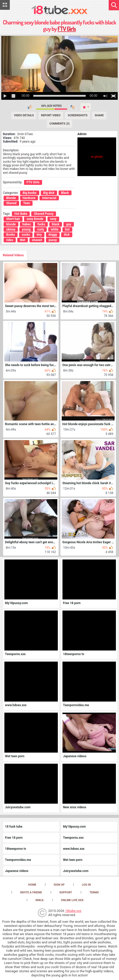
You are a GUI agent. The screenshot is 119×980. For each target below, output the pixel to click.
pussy (53, 240)
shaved (37, 240)
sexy (53, 219)
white (55, 229)
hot (67, 229)
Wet (23, 240)
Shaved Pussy (44, 214)
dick (67, 235)
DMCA (39, 900)
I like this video (30, 107)
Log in (86, 885)
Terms (94, 892)
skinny (11, 229)
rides (10, 240)
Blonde (11, 198)
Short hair (13, 219)
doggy (53, 235)
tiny (39, 235)
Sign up (59, 885)
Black (65, 193)
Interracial (49, 198)
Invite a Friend (31, 892)
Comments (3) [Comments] (59, 124)
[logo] (60, 10)
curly (41, 229)
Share (99, 115)
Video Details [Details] (24, 115)
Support (66, 892)
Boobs (11, 235)
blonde (11, 224)
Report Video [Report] (51, 115)
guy (69, 224)
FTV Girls (67, 29)
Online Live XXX (72, 900)
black (56, 224)
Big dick (49, 193)
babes (27, 224)
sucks (26, 235)
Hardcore (29, 198)
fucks (41, 224)
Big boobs (30, 193)
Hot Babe (21, 214)
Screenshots (77, 115)
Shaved (11, 203)
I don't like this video (73, 107)
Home (32, 885)
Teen (27, 203)
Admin (82, 134)
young (26, 229)
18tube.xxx (73, 911)
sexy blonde (35, 219)
